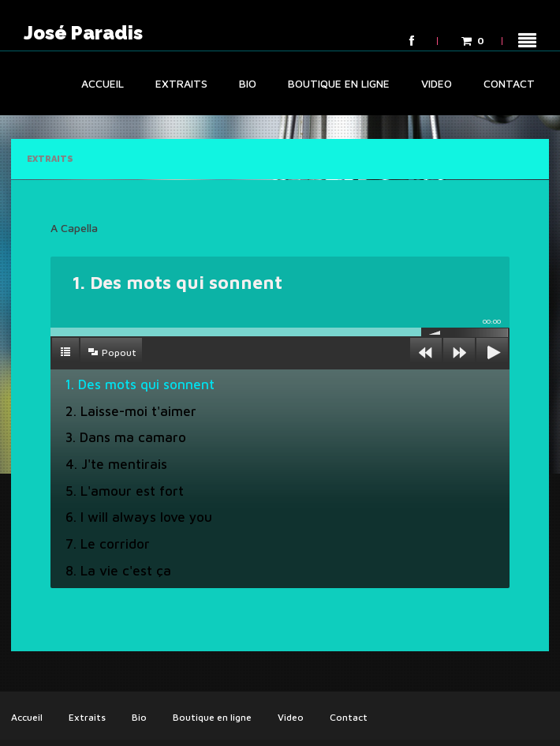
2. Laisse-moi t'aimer (131, 411)
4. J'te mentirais (116, 464)
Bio (248, 83)
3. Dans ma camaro (126, 437)
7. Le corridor (108, 544)
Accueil (103, 83)
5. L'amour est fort (125, 491)
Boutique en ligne (339, 83)
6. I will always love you (139, 517)
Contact (509, 83)
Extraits (181, 83)
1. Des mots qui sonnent (140, 384)
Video (437, 83)
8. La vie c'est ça (118, 571)
